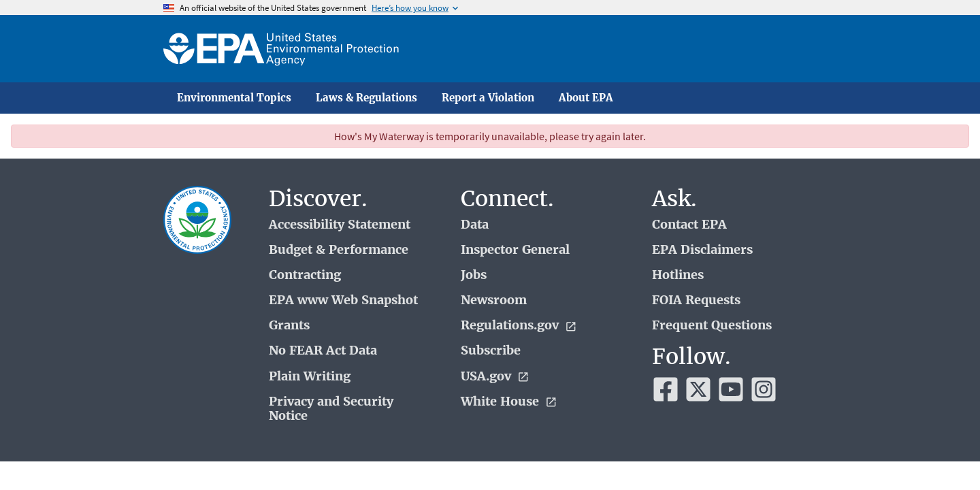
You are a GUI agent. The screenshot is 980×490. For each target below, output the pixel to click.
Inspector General (515, 250)
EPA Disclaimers (702, 250)
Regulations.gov (519, 326)
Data (475, 225)
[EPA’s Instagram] (764, 389)
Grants (289, 326)
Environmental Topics (234, 98)
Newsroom (494, 300)
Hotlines (678, 275)
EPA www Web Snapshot (343, 300)
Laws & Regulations (366, 98)
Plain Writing (310, 377)
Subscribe (491, 351)
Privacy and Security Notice (331, 409)
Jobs (474, 275)
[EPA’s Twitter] (698, 389)
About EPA (586, 98)
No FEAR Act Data (323, 351)
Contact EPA (689, 225)
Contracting (305, 275)
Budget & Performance (339, 250)
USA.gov (495, 377)
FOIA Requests (696, 300)
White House (509, 402)
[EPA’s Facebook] (666, 389)
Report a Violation (488, 98)
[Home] (281, 49)
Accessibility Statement (340, 225)
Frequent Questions (712, 326)
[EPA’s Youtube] (731, 389)
